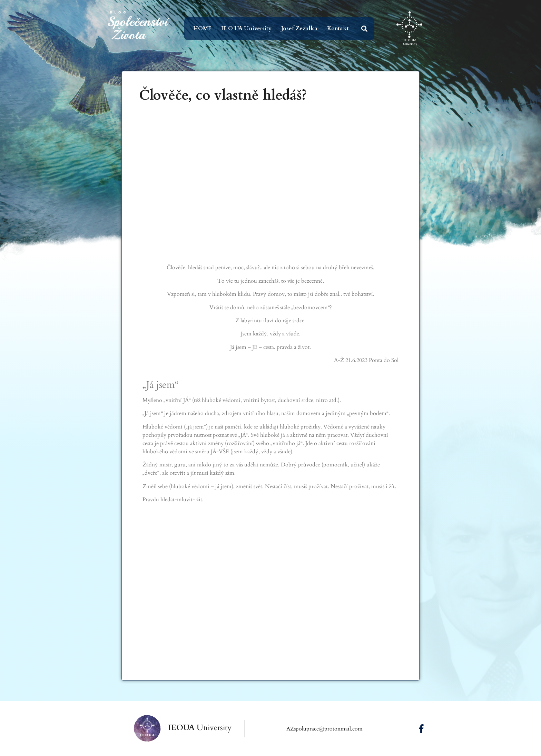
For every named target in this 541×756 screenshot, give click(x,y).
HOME (202, 29)
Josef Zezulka (299, 29)
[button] (365, 29)
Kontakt (338, 29)
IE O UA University (246, 29)
